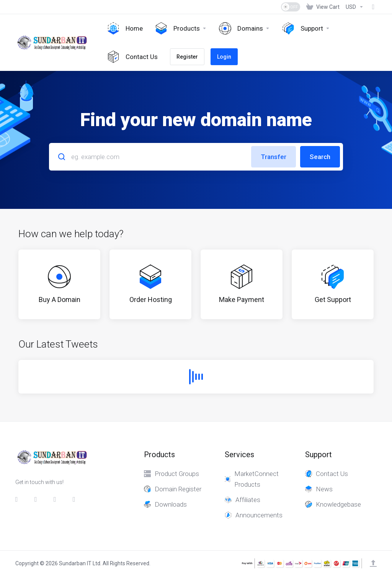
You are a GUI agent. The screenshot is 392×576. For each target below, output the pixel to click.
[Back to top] (373, 563)
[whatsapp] (76, 499)
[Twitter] (38, 499)
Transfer (274, 157)
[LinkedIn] (57, 499)
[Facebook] (19, 499)
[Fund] (372, 7)
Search (320, 157)
